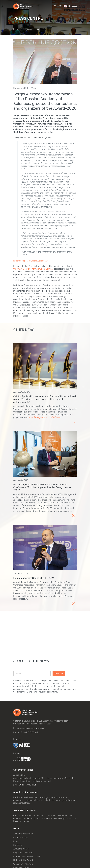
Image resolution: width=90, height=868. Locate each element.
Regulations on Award (23, 853)
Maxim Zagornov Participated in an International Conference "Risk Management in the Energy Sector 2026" (42, 487)
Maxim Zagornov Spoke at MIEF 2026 (34, 578)
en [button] (67, 6)
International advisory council (27, 856)
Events (16, 841)
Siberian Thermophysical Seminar (38, 269)
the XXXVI (18, 269)
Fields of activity (21, 837)
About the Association (23, 834)
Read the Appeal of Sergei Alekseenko (30, 261)
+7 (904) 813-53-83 (29, 732)
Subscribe (59, 673)
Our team (18, 845)
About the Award (21, 849)
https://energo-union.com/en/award (45, 417)
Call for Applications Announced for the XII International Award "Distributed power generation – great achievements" (45, 399)
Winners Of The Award (23, 864)
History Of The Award (23, 860)
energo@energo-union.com (33, 728)
